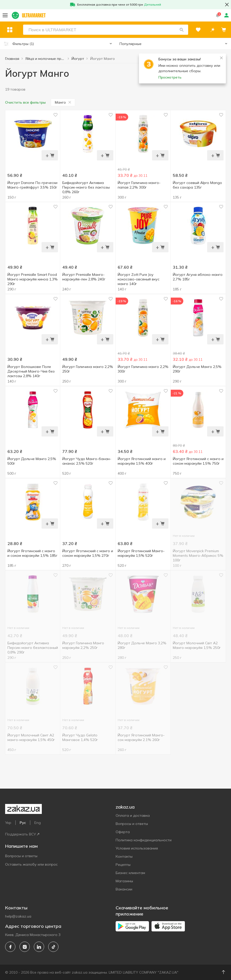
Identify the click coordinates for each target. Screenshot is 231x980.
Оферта (123, 832)
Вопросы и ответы (21, 856)
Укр (8, 823)
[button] (182, 30)
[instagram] (25, 947)
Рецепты (123, 865)
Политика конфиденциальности (144, 840)
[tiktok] (53, 947)
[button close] (227, 5)
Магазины (124, 881)
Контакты (124, 856)
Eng (38, 823)
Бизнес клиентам (130, 873)
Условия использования (137, 848)
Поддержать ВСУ (22, 834)
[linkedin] (39, 947)
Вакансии (124, 889)
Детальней (153, 4)
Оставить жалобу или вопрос (31, 864)
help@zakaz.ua (18, 916)
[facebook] (10, 947)
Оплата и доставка (133, 815)
